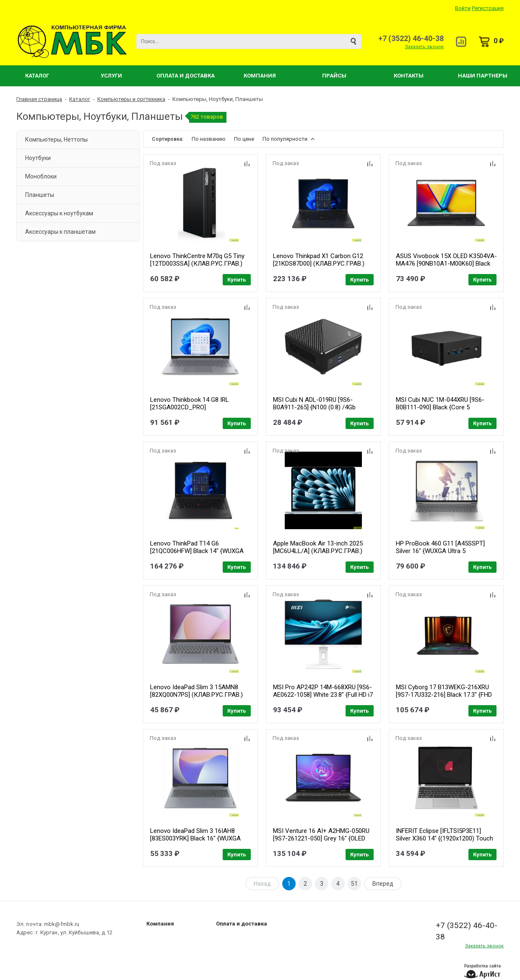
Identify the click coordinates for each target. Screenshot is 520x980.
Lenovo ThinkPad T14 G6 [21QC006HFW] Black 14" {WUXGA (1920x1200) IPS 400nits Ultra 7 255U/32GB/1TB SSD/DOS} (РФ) (197, 555)
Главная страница (39, 99)
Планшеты (40, 195)
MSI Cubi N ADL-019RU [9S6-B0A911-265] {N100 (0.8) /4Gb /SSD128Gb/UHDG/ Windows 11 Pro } (322, 411)
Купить (237, 280)
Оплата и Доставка (186, 76)
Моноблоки (41, 176)
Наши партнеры (483, 76)
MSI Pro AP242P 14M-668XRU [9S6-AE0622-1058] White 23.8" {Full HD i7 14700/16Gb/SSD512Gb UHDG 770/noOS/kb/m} (323, 698)
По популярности (289, 139)
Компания (260, 76)
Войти (463, 8)
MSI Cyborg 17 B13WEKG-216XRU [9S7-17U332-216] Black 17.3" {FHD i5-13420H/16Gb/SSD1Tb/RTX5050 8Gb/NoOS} (444, 698)
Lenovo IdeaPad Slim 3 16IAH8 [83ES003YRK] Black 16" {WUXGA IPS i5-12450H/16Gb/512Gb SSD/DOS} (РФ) (195, 842)
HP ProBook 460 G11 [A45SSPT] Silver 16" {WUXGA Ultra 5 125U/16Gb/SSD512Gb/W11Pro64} (443, 551)
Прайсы (334, 76)
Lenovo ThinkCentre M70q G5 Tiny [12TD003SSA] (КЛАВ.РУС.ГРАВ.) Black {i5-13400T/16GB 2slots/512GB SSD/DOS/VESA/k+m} (200, 267)
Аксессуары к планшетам (60, 232)
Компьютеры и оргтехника (131, 99)
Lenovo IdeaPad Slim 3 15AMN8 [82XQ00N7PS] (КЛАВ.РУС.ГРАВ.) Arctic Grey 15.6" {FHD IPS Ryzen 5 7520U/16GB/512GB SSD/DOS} (198, 698)
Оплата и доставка (242, 924)
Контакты (409, 76)
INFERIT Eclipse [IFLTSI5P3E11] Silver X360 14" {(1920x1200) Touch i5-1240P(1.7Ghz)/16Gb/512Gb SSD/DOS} (445, 842)
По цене (244, 139)
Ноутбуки (38, 158)
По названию (209, 139)
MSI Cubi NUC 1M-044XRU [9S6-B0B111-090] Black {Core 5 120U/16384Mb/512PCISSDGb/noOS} (447, 407)
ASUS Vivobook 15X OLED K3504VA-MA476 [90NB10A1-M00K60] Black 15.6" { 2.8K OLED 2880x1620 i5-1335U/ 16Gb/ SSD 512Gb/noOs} (446, 267)
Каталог (37, 76)
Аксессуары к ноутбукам (59, 213)
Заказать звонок (424, 47)
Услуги (111, 76)
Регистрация (488, 8)
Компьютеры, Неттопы (56, 140)
